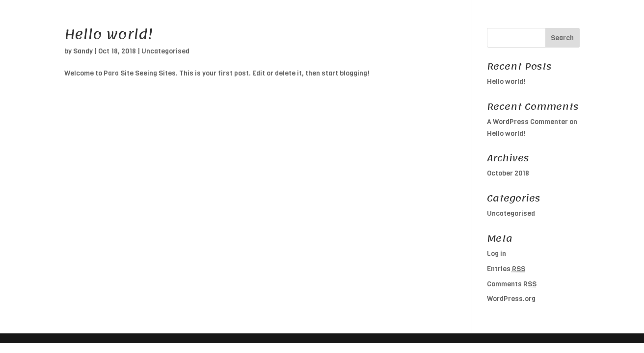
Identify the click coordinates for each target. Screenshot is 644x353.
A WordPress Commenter (527, 122)
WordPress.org (511, 299)
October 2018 (508, 173)
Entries (506, 269)
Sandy (83, 51)
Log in (496, 254)
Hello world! (108, 34)
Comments (512, 284)
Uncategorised (165, 51)
